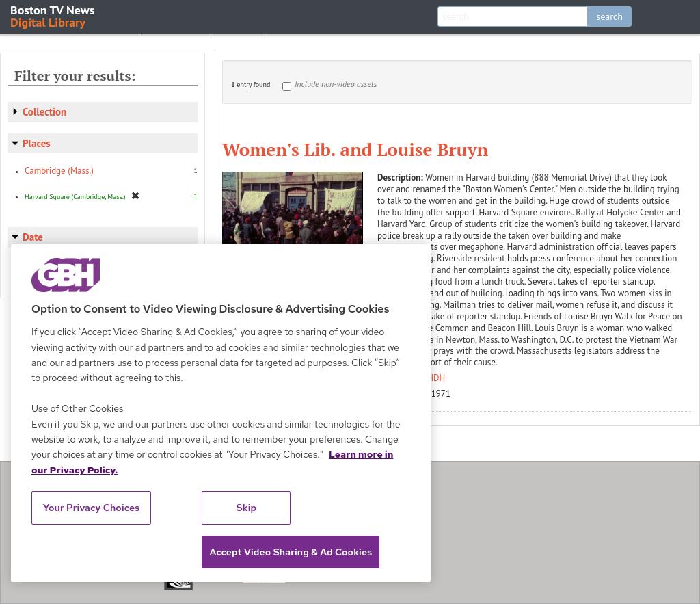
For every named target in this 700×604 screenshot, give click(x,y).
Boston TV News (53, 15)
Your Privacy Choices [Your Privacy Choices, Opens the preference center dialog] (92, 508)
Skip (247, 508)
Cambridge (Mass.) (59, 171)
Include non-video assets (336, 84)
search (609, 16)
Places (37, 143)
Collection (44, 112)
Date (33, 237)
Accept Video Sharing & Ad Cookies (291, 552)
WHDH (433, 378)
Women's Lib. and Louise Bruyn (355, 149)
